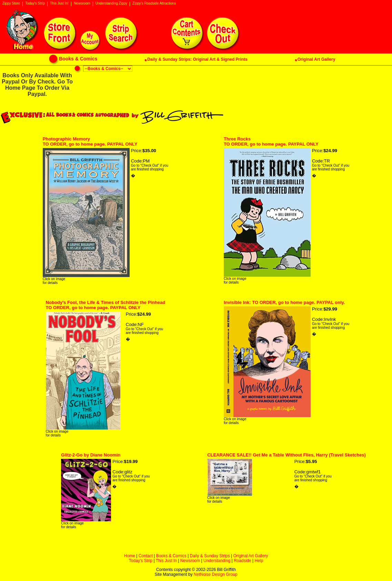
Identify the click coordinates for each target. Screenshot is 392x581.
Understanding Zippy (111, 3)
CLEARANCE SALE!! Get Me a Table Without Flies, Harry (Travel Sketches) (287, 455)
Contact (146, 556)
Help (259, 561)
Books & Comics (171, 556)
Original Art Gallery (250, 556)
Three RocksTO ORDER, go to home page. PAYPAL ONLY (271, 141)
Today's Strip (35, 3)
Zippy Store (11, 3)
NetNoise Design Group (216, 574)
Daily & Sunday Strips (210, 556)
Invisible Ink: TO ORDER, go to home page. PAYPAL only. (284, 302)
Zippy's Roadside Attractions (154, 3)
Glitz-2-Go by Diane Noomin (91, 455)
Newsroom (82, 3)
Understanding (217, 561)
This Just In (166, 561)
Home (130, 556)
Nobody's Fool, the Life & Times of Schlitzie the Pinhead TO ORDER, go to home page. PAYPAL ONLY (106, 305)
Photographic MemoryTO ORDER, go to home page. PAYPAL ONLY (90, 141)
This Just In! (59, 3)
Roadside (243, 561)
